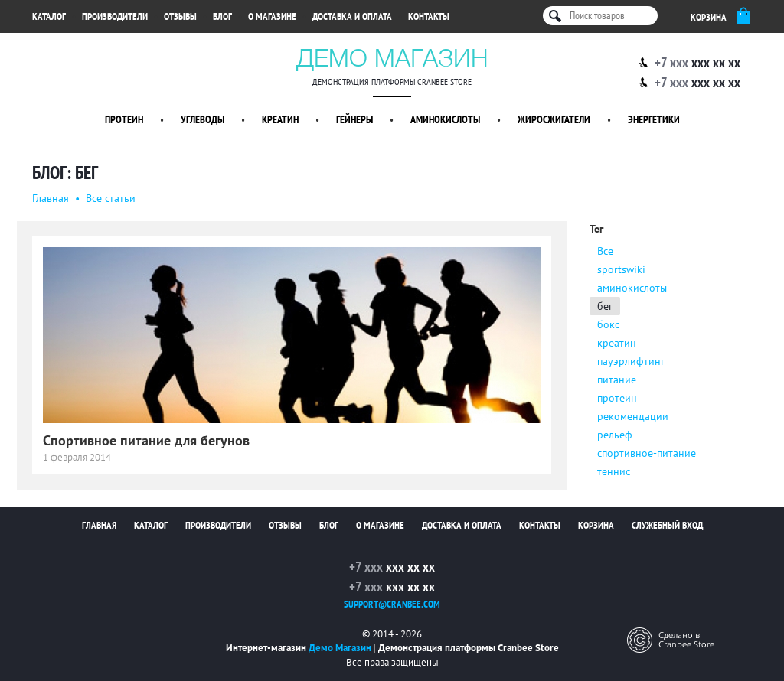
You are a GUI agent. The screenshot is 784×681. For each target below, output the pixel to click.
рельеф (615, 435)
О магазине (272, 16)
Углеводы (203, 119)
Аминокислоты (445, 119)
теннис (614, 471)
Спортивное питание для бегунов (146, 440)
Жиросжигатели (554, 119)
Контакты (429, 16)
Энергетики (654, 119)
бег (605, 306)
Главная (51, 198)
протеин (617, 398)
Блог (222, 16)
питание (617, 380)
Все (605, 251)
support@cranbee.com (392, 604)
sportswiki (621, 269)
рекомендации (633, 416)
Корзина (596, 525)
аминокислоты (632, 288)
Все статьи (111, 198)
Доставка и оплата (352, 16)
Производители (115, 16)
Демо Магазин (392, 57)
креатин (617, 343)
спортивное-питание (647, 453)
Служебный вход (667, 525)
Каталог (49, 16)
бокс (608, 324)
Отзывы (180, 16)
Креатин (280, 119)
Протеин (124, 119)
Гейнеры (354, 119)
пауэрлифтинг (631, 361)
